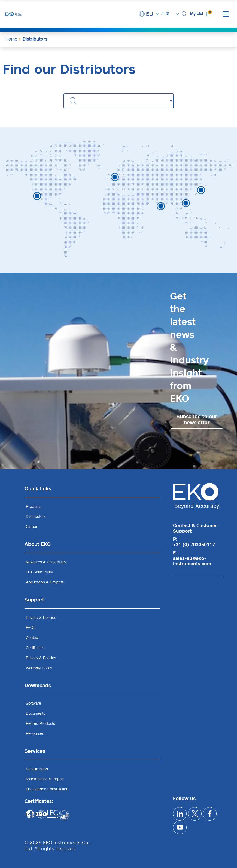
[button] (184, 14)
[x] (195, 814)
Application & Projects (45, 582)
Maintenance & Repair (45, 779)
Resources (35, 734)
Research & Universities (46, 562)
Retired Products (40, 724)
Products (34, 507)
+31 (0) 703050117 (194, 545)
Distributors (36, 517)
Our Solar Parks (39, 572)
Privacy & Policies (41, 618)
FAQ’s (31, 628)
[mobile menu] (226, 14)
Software (34, 703)
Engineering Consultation (47, 789)
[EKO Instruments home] (14, 14)
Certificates (35, 648)
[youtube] (180, 827)
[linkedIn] (180, 814)
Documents (36, 713)
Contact (32, 638)
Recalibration (37, 769)
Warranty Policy (39, 668)
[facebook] (210, 814)
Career (32, 527)
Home (11, 39)
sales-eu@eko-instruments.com (192, 561)
